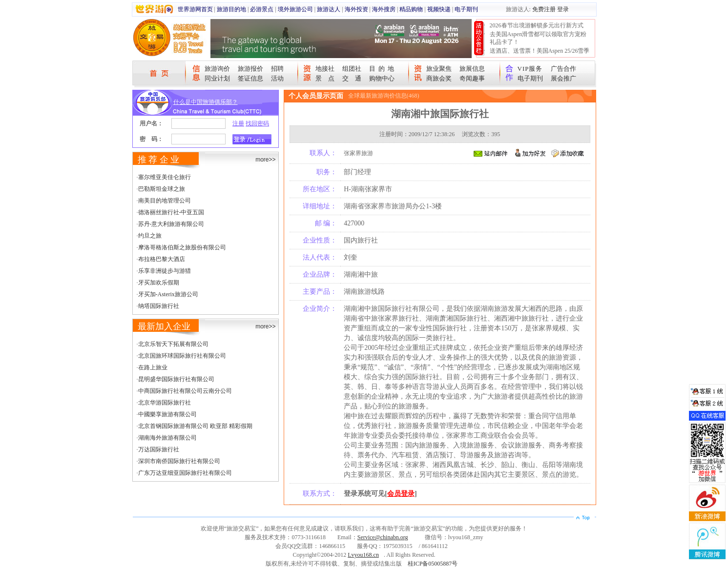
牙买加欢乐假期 (159, 283)
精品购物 (411, 9)
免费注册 (544, 9)
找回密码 (257, 123)
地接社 (325, 69)
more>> (265, 160)
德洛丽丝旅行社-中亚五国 (171, 212)
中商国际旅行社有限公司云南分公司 (185, 391)
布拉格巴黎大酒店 (162, 259)
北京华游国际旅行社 (165, 403)
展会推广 (563, 78)
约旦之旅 (150, 236)
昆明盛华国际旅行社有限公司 (176, 379)
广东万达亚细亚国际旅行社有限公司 (185, 473)
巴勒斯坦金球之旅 (162, 189)
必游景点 (262, 9)
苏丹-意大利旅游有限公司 (171, 224)
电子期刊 (466, 9)
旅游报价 (250, 69)
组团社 (352, 69)
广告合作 (563, 69)
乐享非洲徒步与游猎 (165, 271)
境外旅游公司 (295, 9)
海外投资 (356, 9)
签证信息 (250, 78)
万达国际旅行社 (159, 449)
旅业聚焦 (439, 69)
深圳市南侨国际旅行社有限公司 (179, 461)
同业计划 (217, 78)
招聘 (277, 69)
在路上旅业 (153, 367)
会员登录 (401, 494)
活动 (277, 78)
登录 (563, 9)
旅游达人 (329, 9)
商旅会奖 (439, 78)
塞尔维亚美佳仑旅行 (165, 177)
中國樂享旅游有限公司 (167, 414)
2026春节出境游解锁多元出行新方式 (537, 25)
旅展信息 (472, 69)
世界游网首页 (195, 9)
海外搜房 (384, 9)
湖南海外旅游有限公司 (167, 438)
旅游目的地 (231, 9)
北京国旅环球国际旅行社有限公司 (182, 356)
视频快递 (439, 9)
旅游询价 (217, 69)
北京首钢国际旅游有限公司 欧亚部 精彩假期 (195, 426)
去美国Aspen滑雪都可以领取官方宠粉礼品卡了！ (538, 38)
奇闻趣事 (472, 78)
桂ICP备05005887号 (433, 564)
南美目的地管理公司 (165, 201)
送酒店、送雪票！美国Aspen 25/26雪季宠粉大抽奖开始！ (540, 55)
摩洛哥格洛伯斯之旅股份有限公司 (182, 247)
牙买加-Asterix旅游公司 (168, 294)
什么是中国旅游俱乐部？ (206, 102)
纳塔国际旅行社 (159, 306)
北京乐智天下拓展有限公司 (173, 344)
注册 (238, 123)
